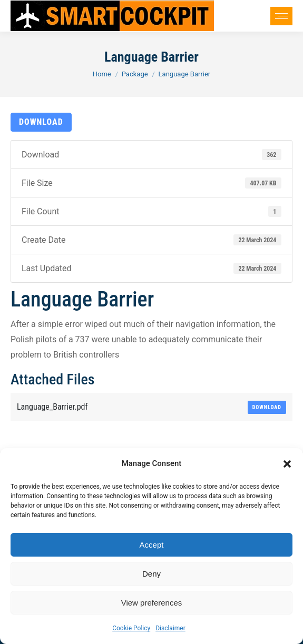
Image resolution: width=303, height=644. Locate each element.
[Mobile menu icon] (281, 16)
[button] (287, 464)
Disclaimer (170, 628)
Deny (151, 574)
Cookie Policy (131, 628)
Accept (152, 545)
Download (41, 122)
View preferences (152, 603)
